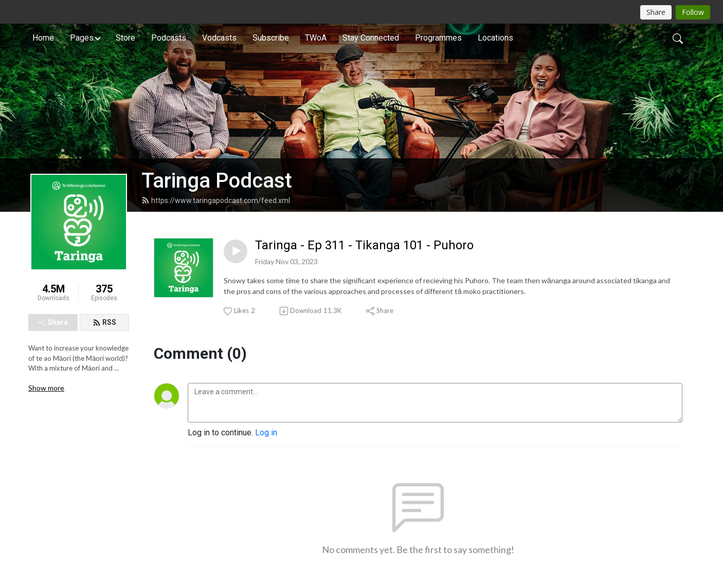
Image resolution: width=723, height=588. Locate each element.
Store (125, 38)
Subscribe (271, 38)
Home (43, 38)
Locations (495, 38)
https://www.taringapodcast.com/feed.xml (216, 200)
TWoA (316, 38)
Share (53, 322)
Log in (266, 433)
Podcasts (169, 38)
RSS (104, 322)
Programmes (438, 38)
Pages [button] (82, 38)
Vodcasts (219, 38)
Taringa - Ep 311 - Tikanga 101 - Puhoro (364, 245)
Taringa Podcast (217, 181)
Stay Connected (371, 38)
